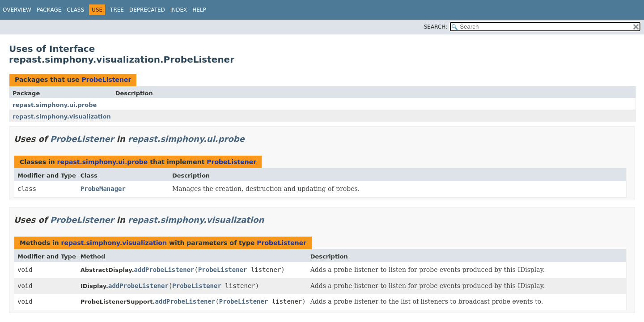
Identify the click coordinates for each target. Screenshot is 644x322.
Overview (17, 10)
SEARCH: (436, 27)
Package (49, 10)
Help (199, 10)
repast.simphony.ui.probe (55, 105)
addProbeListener (164, 270)
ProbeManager (103, 189)
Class (75, 10)
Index (179, 10)
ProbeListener (106, 80)
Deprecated (147, 10)
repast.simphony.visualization (62, 117)
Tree (117, 10)
